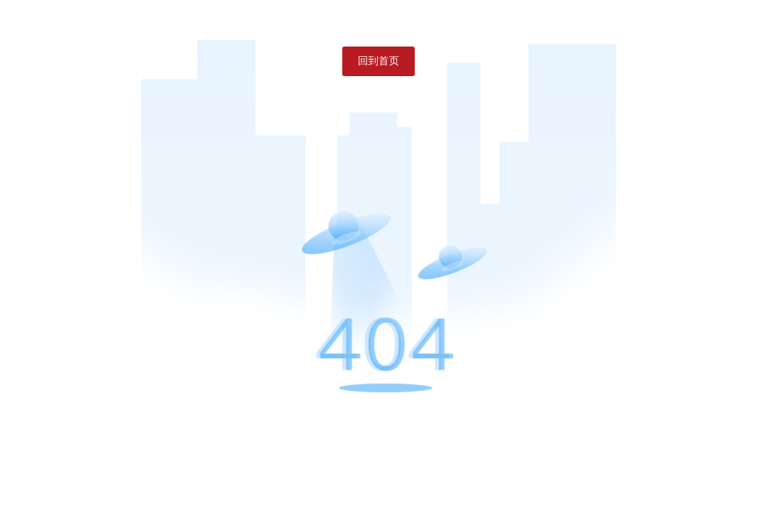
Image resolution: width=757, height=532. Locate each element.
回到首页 (378, 61)
